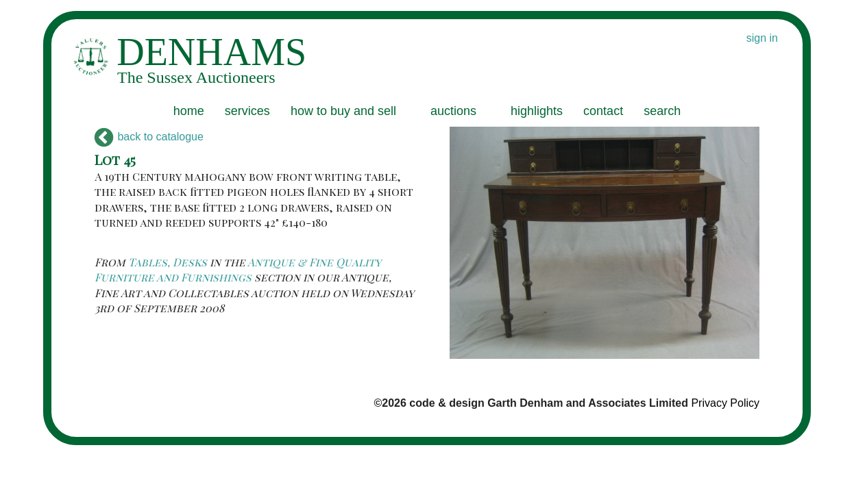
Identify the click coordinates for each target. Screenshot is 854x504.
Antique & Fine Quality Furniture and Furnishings (238, 269)
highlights (537, 111)
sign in (762, 38)
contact (603, 111)
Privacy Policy (725, 403)
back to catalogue (149, 137)
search (662, 111)
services (247, 111)
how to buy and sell (343, 111)
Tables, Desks (168, 262)
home (189, 111)
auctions (453, 111)
